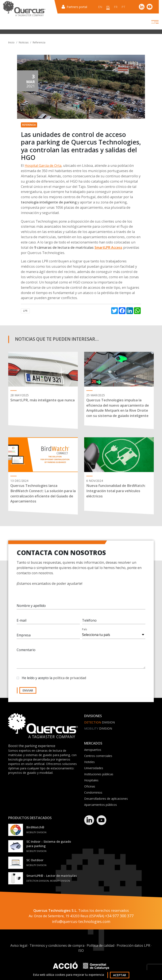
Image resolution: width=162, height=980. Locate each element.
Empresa (24, 638)
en (100, 7)
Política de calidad (101, 946)
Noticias (24, 42)
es (108, 7)
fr (116, 7)
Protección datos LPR (133, 946)
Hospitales (91, 780)
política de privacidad (70, 681)
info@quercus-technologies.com (81, 922)
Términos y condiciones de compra (57, 946)
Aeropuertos (93, 750)
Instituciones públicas (99, 774)
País (84, 632)
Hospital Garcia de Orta (43, 166)
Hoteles (89, 762)
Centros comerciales (98, 756)
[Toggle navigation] (151, 22)
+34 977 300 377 (119, 916)
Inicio (11, 42)
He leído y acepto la (54, 681)
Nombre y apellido (31, 608)
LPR (25, 311)
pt (124, 7)
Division (99, 722)
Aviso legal (19, 946)
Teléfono (89, 623)
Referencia (39, 42)
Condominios (93, 792)
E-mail (22, 623)
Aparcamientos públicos (101, 805)
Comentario (26, 652)
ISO (81, 951)
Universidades (94, 768)
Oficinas (90, 786)
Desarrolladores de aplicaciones (106, 799)
